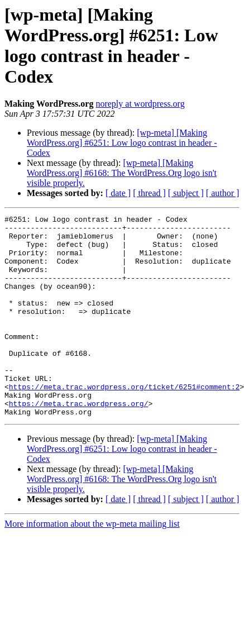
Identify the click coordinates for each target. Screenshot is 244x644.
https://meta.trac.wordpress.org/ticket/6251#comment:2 (124, 422)
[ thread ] (149, 193)
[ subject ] (186, 193)
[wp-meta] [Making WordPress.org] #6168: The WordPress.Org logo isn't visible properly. (122, 173)
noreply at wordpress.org (140, 104)
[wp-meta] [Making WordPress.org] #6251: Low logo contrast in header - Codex (122, 143)
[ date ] (118, 193)
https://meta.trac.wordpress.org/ (79, 442)
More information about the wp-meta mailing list (92, 564)
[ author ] (223, 193)
